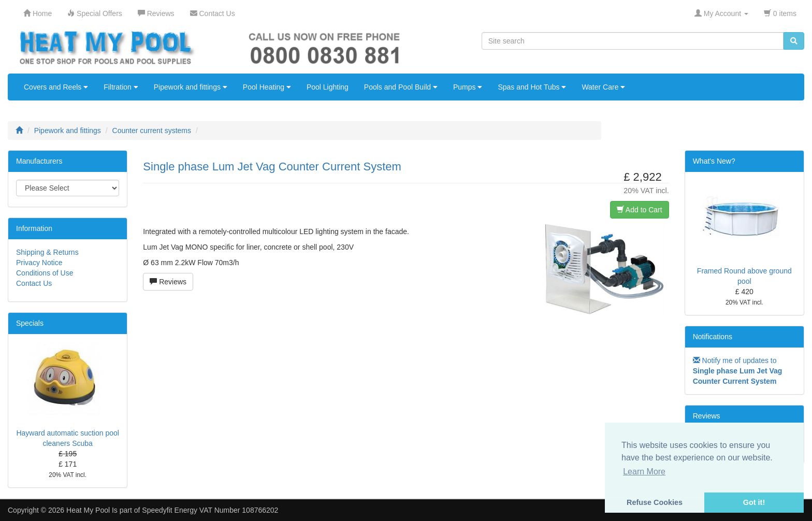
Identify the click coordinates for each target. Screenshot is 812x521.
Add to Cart (640, 210)
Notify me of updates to (738, 371)
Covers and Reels (56, 87)
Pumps (468, 87)
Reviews (168, 282)
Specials (30, 323)
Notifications (713, 337)
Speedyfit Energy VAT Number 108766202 (210, 510)
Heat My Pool (88, 510)
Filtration (121, 87)
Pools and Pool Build (401, 87)
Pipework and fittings (191, 87)
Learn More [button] (644, 472)
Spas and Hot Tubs (532, 87)
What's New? (714, 161)
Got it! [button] (754, 502)
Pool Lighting (328, 87)
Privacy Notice (39, 263)
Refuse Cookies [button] (655, 502)
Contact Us (34, 283)
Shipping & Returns (47, 252)
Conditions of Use (45, 273)
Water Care (603, 87)
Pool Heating (267, 87)
